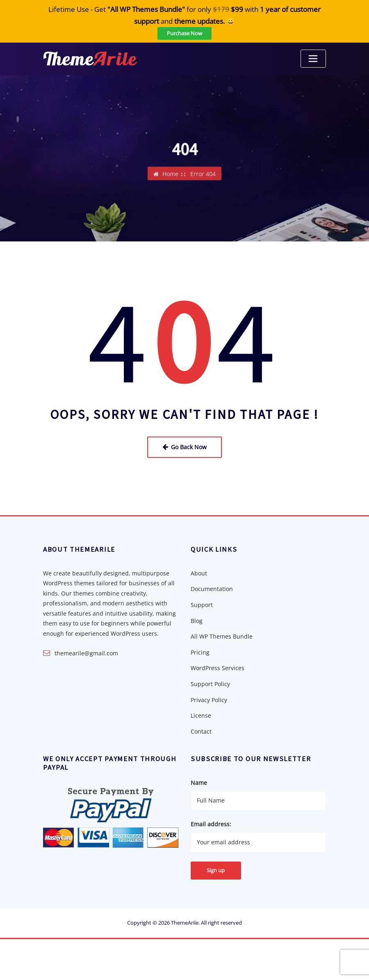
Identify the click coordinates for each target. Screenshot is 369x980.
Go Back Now (184, 447)
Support (202, 604)
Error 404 (203, 175)
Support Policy (210, 683)
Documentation (212, 589)
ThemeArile (185, 922)
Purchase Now (184, 33)
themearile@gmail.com (86, 653)
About (199, 573)
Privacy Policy (209, 699)
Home (170, 175)
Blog (197, 620)
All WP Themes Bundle (222, 636)
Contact (201, 731)
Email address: (211, 823)
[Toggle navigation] (313, 59)
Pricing (200, 652)
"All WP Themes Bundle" (146, 9)
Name (199, 782)
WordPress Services (218, 667)
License (201, 715)
